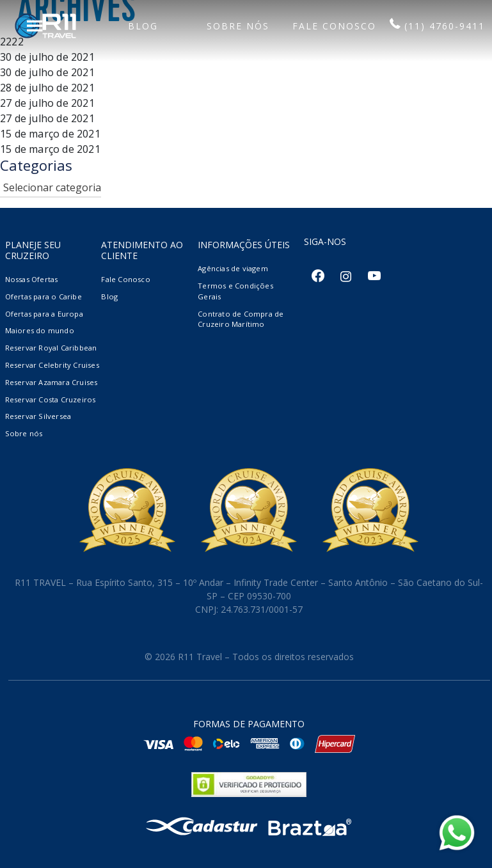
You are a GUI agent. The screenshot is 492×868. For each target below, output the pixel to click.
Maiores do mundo (40, 330)
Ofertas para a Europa (44, 314)
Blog (109, 296)
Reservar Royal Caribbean (51, 348)
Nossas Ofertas (32, 279)
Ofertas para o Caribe (44, 296)
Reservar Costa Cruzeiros (51, 399)
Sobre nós (24, 433)
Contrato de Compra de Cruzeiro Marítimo (241, 319)
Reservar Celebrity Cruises (52, 365)
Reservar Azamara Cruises (52, 382)
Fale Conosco (125, 279)
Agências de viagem (233, 268)
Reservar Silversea (38, 416)
